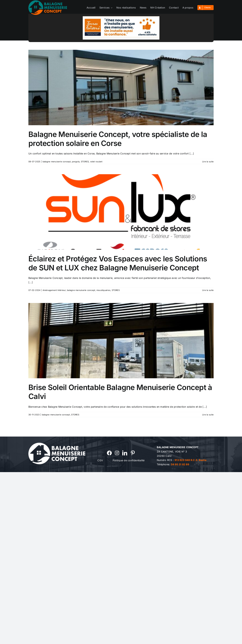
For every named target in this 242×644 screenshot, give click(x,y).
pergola (76, 162)
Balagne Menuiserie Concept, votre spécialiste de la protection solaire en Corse (118, 139)
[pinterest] (133, 453)
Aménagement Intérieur (54, 290)
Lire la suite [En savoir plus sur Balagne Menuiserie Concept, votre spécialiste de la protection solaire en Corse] (208, 162)
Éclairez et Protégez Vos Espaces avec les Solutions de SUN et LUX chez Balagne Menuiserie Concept (118, 263)
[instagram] (117, 453)
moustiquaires (103, 290)
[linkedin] (125, 453)
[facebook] (109, 453)
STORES (85, 162)
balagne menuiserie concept (57, 162)
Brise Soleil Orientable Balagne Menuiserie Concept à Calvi (120, 392)
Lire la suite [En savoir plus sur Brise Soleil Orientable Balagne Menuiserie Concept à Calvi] (208, 415)
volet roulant (96, 162)
